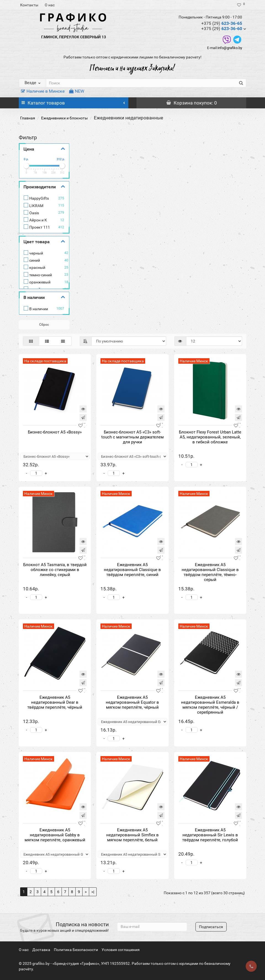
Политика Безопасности (76, 950)
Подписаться (211, 927)
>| (93, 892)
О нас (50, 5)
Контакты (29, 5)
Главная (28, 118)
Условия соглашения (121, 950)
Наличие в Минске (43, 91)
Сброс (44, 325)
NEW (77, 91)
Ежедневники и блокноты (64, 118)
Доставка (41, 950)
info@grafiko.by (230, 48)
